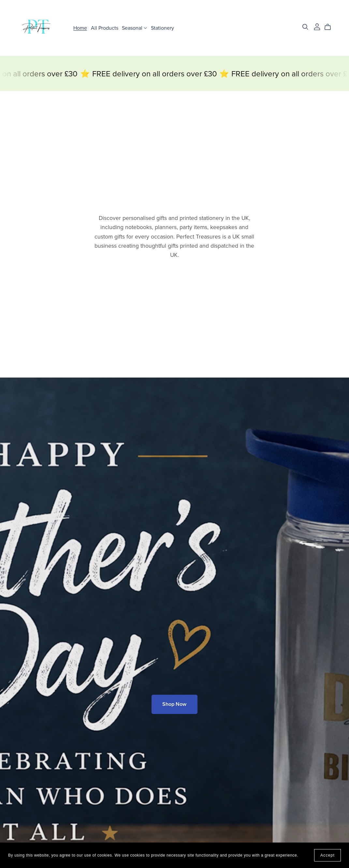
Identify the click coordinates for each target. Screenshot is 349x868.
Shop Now (174, 704)
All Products (105, 28)
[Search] (305, 27)
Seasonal (134, 28)
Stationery (162, 28)
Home (80, 28)
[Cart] (330, 27)
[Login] (317, 26)
